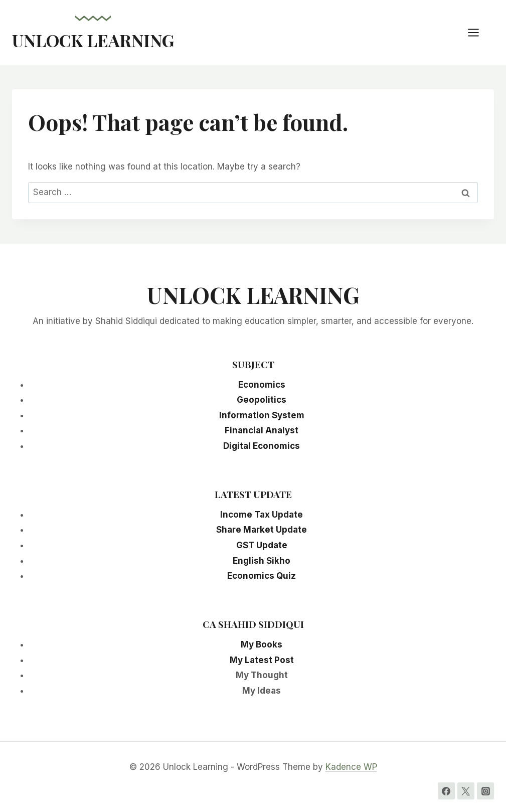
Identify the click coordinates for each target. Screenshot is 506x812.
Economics (262, 385)
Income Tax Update (262, 515)
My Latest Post (262, 660)
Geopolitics (262, 400)
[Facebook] (446, 791)
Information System (262, 415)
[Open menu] (478, 32)
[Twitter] (466, 791)
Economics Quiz (262, 576)
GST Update (262, 545)
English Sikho (262, 561)
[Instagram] (485, 791)
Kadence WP (351, 767)
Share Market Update (262, 530)
